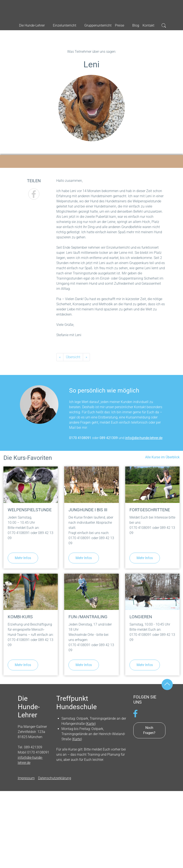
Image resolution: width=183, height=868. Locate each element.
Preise (120, 25)
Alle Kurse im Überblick (162, 457)
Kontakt (148, 25)
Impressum (26, 778)
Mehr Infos (23, 558)
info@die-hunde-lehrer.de (144, 438)
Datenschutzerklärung (55, 778)
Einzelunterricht (65, 25)
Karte (91, 724)
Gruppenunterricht (98, 25)
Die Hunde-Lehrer (92, 9)
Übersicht (73, 357)
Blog (136, 25)
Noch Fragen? (149, 730)
